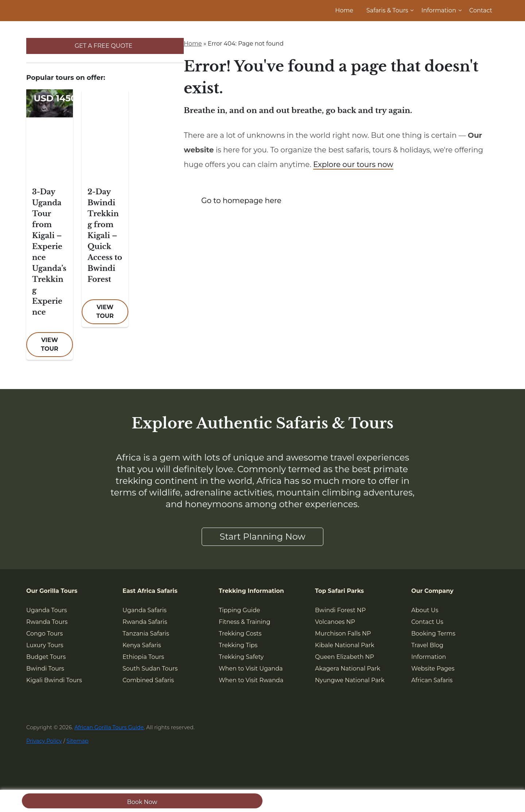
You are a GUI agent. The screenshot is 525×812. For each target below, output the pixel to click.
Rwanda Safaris (145, 622)
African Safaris (432, 680)
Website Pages (433, 669)
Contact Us (427, 622)
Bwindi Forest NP (340, 610)
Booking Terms (433, 634)
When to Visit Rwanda (251, 680)
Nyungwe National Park (350, 680)
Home (344, 10)
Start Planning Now (262, 537)
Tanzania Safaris (146, 634)
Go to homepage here (241, 201)
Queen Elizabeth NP (345, 657)
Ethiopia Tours (143, 657)
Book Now (142, 802)
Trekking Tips (238, 645)
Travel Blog (427, 645)
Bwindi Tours (45, 669)
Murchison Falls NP (343, 634)
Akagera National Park (348, 669)
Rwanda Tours (47, 622)
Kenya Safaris (142, 645)
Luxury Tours (45, 645)
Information (439, 10)
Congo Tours (44, 634)
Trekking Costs (240, 634)
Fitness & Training (244, 622)
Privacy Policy (44, 741)
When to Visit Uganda (251, 669)
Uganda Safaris (145, 610)
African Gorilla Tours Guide (109, 727)
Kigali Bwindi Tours (54, 680)
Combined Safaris (148, 680)
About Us (425, 610)
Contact (481, 10)
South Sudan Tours (150, 669)
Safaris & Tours (387, 10)
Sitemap (77, 741)
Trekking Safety (241, 657)
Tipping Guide (239, 610)
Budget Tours (46, 657)
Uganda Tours (47, 610)
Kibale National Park (345, 645)
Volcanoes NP (335, 622)
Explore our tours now (353, 164)
